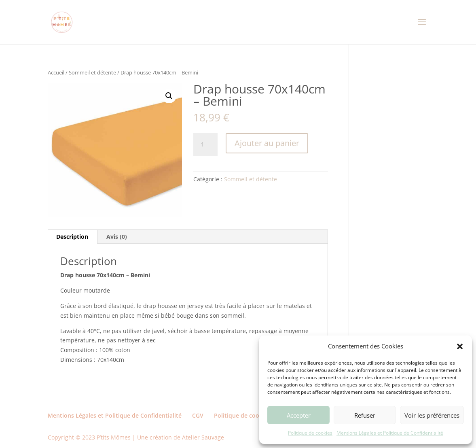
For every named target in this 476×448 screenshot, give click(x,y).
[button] (460, 346)
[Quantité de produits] (205, 144)
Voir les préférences (432, 415)
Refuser (365, 415)
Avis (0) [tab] (117, 237)
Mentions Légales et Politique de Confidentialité (390, 433)
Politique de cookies (310, 433)
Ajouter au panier (267, 143)
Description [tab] (72, 237)
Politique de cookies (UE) (248, 415)
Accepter (299, 415)
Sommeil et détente (92, 72)
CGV (198, 415)
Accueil (56, 72)
